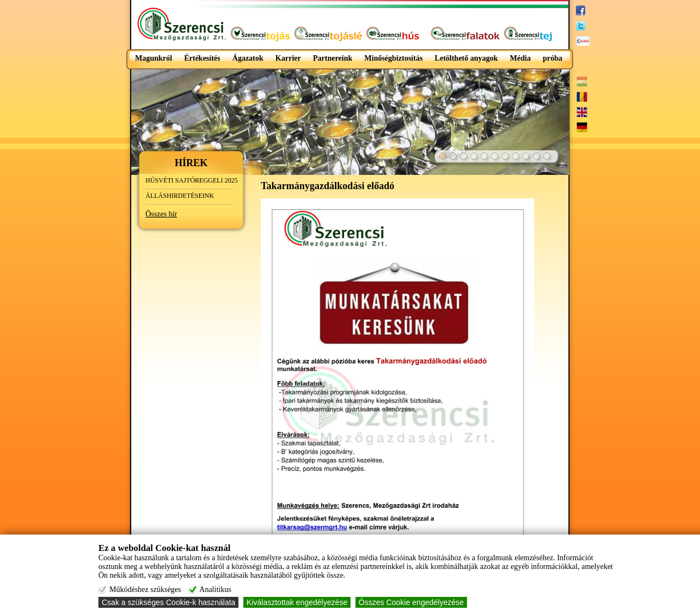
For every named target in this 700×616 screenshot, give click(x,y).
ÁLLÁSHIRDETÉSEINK (180, 196)
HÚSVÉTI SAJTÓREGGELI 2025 (192, 180)
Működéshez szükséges (145, 589)
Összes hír (161, 214)
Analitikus (215, 589)
